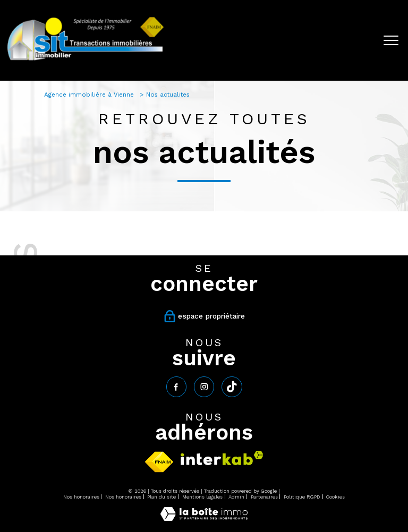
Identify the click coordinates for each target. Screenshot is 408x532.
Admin (236, 497)
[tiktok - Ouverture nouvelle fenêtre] (232, 387)
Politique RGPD (302, 497)
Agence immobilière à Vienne (90, 95)
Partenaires (264, 497)
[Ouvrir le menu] (391, 40)
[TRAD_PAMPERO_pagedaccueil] (86, 60)
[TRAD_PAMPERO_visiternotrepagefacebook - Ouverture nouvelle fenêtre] (176, 387)
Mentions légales (202, 497)
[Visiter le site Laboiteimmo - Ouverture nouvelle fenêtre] (204, 518)
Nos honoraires (81, 497)
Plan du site (161, 497)
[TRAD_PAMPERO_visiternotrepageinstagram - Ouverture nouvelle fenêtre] (204, 387)
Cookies (335, 497)
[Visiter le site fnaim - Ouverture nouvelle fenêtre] (159, 462)
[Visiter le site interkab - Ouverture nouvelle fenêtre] (222, 458)
